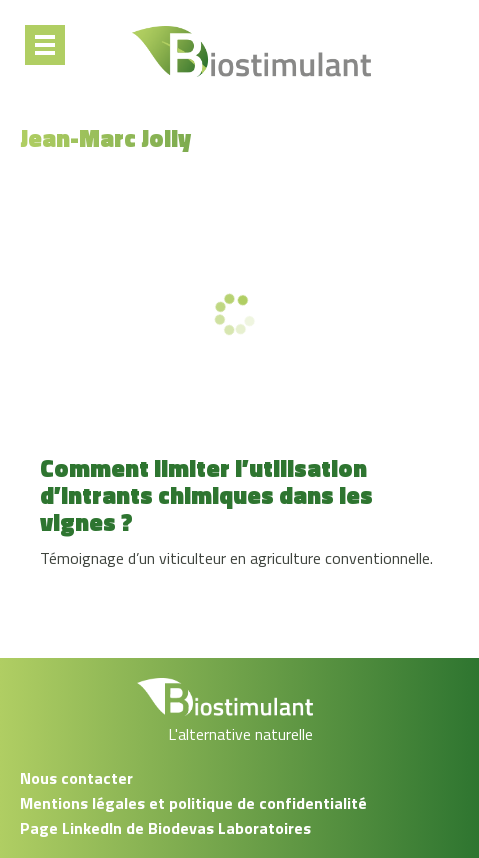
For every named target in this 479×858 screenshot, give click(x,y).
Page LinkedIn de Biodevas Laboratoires (165, 828)
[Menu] (45, 45)
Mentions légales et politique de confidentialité (193, 803)
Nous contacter (76, 778)
